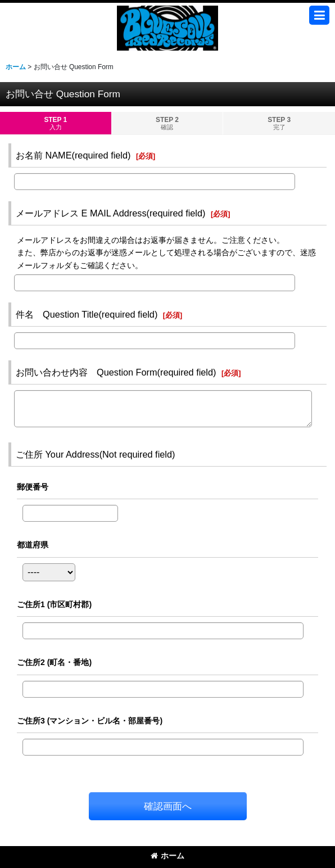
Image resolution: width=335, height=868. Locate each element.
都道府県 (33, 545)
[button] (319, 15)
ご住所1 (54, 604)
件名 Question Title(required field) (87, 314)
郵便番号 (33, 487)
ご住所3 (90, 721)
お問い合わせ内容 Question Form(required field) (116, 372)
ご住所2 (54, 662)
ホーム (168, 856)
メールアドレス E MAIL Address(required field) (110, 213)
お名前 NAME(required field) (73, 155)
